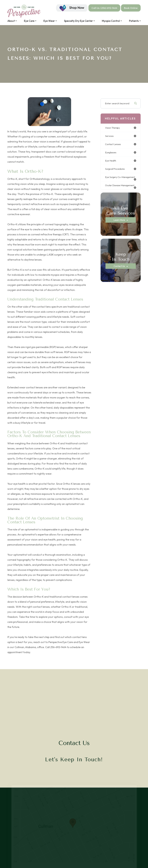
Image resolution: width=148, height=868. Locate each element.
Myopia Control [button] (112, 21)
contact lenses (114, 145)
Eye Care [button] (30, 21)
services (110, 136)
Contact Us (119, 272)
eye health (111, 161)
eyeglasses (111, 153)
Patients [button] (135, 21)
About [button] (12, 21)
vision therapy (114, 128)
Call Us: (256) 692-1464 (104, 8)
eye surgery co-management (114, 179)
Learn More (119, 226)
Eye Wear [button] (50, 21)
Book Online (131, 8)
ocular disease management (114, 190)
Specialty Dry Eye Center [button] (79, 21)
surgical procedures (116, 170)
